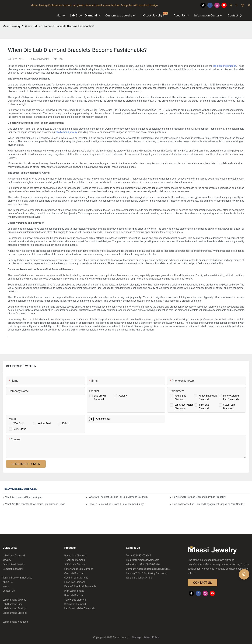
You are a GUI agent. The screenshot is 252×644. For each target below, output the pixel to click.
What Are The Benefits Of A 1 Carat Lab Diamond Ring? (35, 504)
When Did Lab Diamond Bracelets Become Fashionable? (60, 26)
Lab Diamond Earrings (15, 608)
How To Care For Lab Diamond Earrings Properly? (199, 497)
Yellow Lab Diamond (76, 600)
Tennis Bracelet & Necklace (17, 578)
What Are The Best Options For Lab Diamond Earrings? (118, 497)
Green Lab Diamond (75, 604)
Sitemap (136, 637)
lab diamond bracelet (225, 66)
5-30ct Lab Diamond (75, 564)
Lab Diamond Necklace (15, 622)
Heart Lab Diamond (75, 582)
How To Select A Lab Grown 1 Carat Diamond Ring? (117, 504)
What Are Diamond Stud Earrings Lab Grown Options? (24, 497)
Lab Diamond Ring (13, 604)
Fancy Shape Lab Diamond (79, 569)
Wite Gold (19, 423)
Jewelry (122, 396)
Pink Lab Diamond (74, 591)
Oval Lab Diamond (74, 573)
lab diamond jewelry (66, 132)
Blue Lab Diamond (74, 595)
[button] (241, 16)
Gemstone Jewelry (13, 569)
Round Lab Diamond (75, 556)
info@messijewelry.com (146, 560)
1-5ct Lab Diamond (75, 560)
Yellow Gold (44, 423)
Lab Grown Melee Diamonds (80, 608)
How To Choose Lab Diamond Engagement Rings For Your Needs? (208, 504)
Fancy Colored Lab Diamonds (80, 586)
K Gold (66, 423)
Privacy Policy (151, 637)
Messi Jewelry (12, 26)
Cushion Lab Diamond (76, 578)
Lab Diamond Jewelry (14, 600)
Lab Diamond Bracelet (15, 613)
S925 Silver (20, 429)
